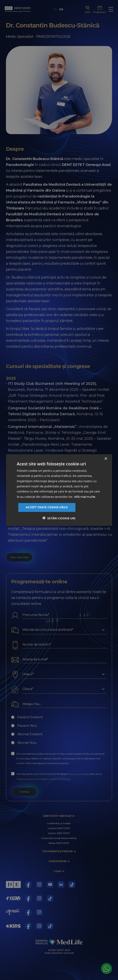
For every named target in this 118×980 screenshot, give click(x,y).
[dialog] (59, 490)
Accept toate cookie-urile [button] (47, 507)
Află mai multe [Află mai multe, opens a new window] (85, 497)
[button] (59, 518)
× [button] (106, 459)
